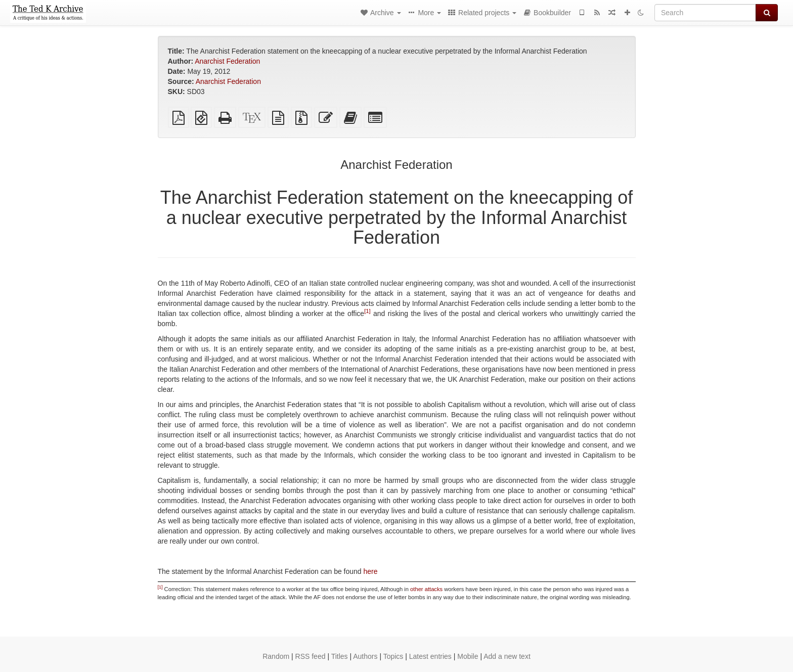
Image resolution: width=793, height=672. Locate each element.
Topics (393, 656)
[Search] (705, 13)
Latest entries (430, 656)
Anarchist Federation (227, 61)
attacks (434, 589)
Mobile (468, 656)
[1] (367, 311)
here (371, 571)
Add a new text (507, 656)
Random (276, 656)
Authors (365, 656)
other (417, 589)
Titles (340, 656)
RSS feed (311, 656)
